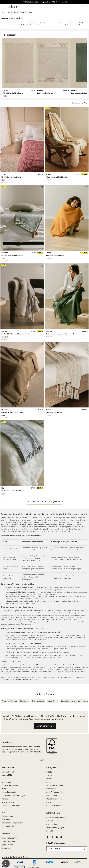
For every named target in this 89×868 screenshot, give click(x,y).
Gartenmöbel (8, 816)
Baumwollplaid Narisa (45, 93)
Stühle (49, 772)
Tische (49, 775)
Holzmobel (6, 819)
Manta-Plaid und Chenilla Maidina (13, 412)
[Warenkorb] (82, 7)
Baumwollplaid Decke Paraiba (12, 255)
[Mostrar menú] (3, 7)
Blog (4, 779)
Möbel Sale (6, 848)
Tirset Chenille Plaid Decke (13, 93)
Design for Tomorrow (11, 806)
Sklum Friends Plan (10, 838)
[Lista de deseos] (86, 7)
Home (3, 12)
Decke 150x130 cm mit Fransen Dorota (16, 334)
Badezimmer (52, 796)
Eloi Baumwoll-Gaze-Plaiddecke (13, 491)
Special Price (7, 845)
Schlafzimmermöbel (55, 792)
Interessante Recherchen (13, 823)
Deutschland (54, 849)
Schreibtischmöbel (54, 806)
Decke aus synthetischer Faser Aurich (60, 334)
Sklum (7, 775)
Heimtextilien (12, 12)
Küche (49, 802)
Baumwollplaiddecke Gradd (56, 255)
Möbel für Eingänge (55, 799)
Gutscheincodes (9, 841)
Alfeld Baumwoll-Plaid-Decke (56, 177)
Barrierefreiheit (9, 826)
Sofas (49, 782)
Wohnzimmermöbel (55, 785)
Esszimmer (51, 789)
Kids (4, 813)
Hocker (50, 779)
